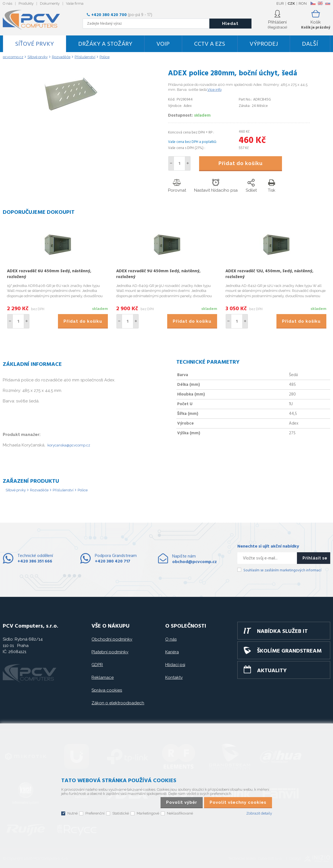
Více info (214, 90)
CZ (313, 3)
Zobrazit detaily (259, 813)
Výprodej (264, 44)
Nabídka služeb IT (282, 631)
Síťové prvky (34, 44)
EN (320, 3)
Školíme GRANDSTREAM (289, 651)
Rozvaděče (39, 490)
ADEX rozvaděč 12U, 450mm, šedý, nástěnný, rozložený (269, 274)
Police (83, 490)
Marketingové (148, 813)
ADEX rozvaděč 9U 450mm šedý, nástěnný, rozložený (158, 274)
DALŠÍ (310, 44)
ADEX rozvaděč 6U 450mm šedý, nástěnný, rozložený (49, 274)
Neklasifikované (180, 813)
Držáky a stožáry (105, 44)
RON (303, 3)
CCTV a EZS (210, 44)
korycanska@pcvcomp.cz (69, 445)
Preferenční (95, 813)
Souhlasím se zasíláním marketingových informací (282, 570)
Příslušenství (63, 490)
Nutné (73, 813)
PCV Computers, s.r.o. (35, 20)
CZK (291, 3)
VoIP (163, 44)
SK (327, 3)
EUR (280, 3)
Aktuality (272, 671)
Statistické (121, 813)
